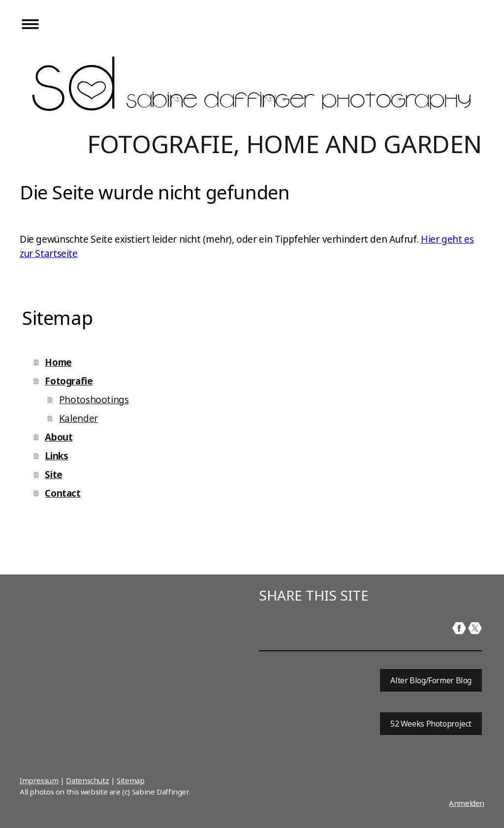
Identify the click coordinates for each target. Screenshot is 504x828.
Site (53, 475)
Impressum (39, 780)
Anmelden (467, 803)
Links (56, 456)
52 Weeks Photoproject (431, 724)
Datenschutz (87, 780)
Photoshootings (94, 400)
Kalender (79, 418)
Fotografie (69, 381)
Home (58, 362)
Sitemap (130, 780)
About (59, 437)
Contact (63, 493)
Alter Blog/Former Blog (431, 680)
